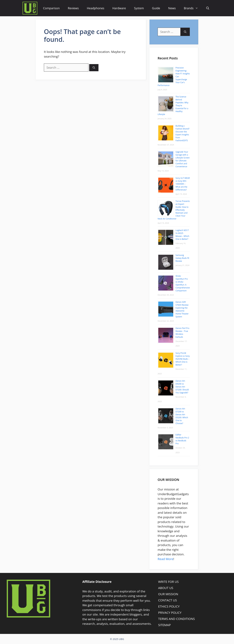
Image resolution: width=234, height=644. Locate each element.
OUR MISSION (168, 594)
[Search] (94, 68)
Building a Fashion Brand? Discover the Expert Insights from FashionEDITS (182, 133)
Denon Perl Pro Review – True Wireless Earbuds (182, 333)
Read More (165, 559)
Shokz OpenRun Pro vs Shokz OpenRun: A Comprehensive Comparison (183, 283)
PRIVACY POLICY (170, 613)
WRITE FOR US (168, 582)
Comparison (51, 8)
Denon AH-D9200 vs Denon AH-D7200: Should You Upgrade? (182, 387)
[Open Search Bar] (208, 8)
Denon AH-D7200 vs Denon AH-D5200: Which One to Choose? (182, 416)
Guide (156, 8)
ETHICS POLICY (169, 606)
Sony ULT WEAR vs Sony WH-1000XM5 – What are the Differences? (183, 184)
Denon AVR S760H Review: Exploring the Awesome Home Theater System (182, 309)
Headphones (96, 8)
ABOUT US (166, 588)
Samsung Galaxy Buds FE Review (182, 258)
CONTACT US (167, 600)
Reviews (73, 8)
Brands (193, 8)
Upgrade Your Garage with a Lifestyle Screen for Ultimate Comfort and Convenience (183, 159)
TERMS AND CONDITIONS (176, 619)
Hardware (119, 8)
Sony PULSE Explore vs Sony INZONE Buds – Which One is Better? (183, 359)
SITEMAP (164, 625)
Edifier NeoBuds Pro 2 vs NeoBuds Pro (182, 439)
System (139, 8)
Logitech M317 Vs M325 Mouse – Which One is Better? (182, 235)
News (172, 8)
